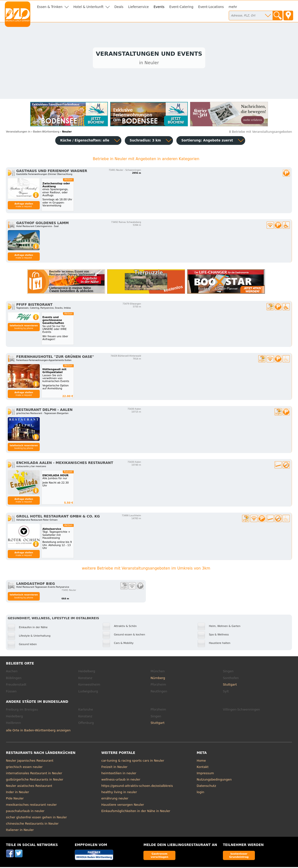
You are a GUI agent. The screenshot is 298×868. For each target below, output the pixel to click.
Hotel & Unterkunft (88, 7)
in (18, 133)
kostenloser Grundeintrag (239, 856)
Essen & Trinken (50, 7)
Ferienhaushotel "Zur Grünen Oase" (55, 358)
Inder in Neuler (18, 793)
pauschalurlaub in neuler (25, 812)
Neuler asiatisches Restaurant (29, 787)
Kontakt (203, 768)
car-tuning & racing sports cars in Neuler (133, 762)
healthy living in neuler (119, 793)
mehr (233, 7)
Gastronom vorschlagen (160, 856)
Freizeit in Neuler (114, 768)
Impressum (205, 774)
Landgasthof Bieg (36, 585)
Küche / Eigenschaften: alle (85, 141)
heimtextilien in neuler (119, 774)
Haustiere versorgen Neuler (123, 806)
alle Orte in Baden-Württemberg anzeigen (38, 731)
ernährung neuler (115, 799)
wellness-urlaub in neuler (121, 780)
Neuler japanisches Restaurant (30, 762)
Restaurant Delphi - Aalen (44, 411)
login (200, 793)
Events (159, 7)
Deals (119, 7)
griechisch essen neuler (24, 768)
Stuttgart (230, 685)
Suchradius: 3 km (145, 141)
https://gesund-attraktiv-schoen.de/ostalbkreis (137, 787)
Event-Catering (181, 7)
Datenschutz (206, 787)
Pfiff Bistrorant (34, 305)
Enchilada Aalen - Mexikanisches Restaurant (65, 464)
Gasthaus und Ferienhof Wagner (52, 172)
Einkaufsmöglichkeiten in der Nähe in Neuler (136, 812)
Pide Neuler (15, 799)
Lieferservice (138, 7)
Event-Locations (211, 7)
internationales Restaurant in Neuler (34, 774)
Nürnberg (158, 679)
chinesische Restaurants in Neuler (32, 825)
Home (201, 762)
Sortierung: (207, 141)
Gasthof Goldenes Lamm (43, 224)
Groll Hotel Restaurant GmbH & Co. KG (58, 517)
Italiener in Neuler (20, 831)
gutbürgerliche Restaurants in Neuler (35, 780)
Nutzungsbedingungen (214, 780)
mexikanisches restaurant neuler (31, 806)
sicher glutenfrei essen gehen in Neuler (36, 818)
